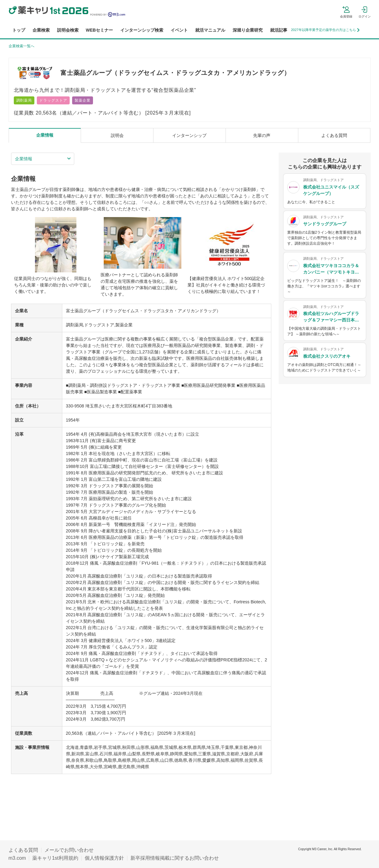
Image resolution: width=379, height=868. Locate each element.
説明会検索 (68, 30)
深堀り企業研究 (248, 30)
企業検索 (41, 30)
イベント (179, 30)
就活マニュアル (210, 30)
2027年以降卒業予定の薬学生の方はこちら (325, 30)
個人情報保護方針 (104, 858)
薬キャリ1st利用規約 (55, 858)
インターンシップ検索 (142, 30)
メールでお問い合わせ (69, 850)
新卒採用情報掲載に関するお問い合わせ (175, 858)
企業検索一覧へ (21, 46)
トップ (19, 30)
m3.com (17, 858)
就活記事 (279, 30)
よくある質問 (23, 850)
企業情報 (24, 159)
